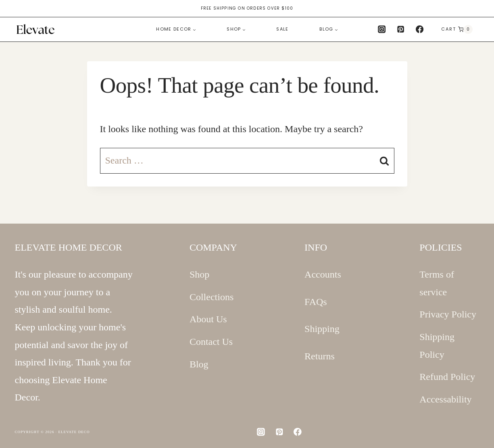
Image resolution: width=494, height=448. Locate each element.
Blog (199, 364)
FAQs (316, 302)
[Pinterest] (401, 29)
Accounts (323, 274)
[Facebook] (420, 29)
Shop (199, 274)
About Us (208, 319)
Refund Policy (447, 377)
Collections (212, 297)
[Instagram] (381, 29)
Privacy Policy (448, 314)
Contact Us (211, 342)
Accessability (445, 399)
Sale (282, 29)
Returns (320, 356)
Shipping (322, 329)
